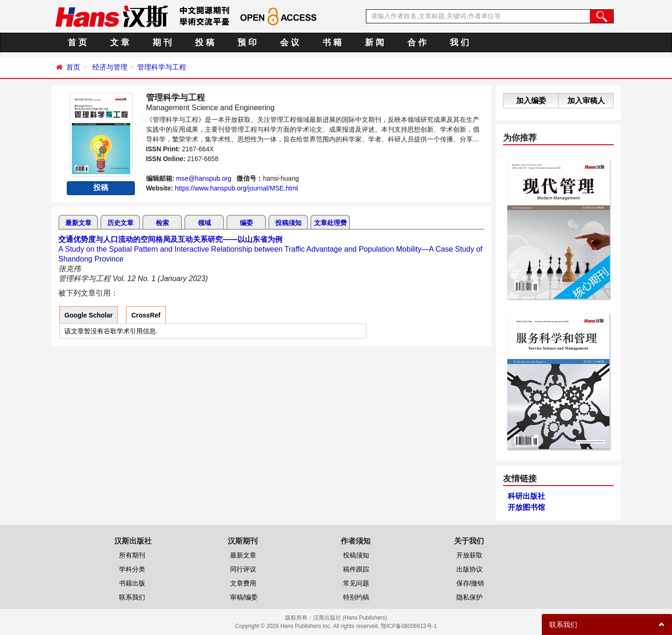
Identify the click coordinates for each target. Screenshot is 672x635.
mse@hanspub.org (204, 178)
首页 (73, 67)
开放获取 (469, 555)
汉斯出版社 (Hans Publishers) (350, 618)
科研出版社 (526, 496)
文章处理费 (330, 223)
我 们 (459, 42)
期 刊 (162, 42)
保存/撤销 (470, 583)
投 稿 (205, 42)
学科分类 (132, 569)
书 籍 (332, 42)
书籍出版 (132, 583)
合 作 (417, 42)
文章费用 (243, 583)
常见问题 (356, 583)
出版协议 (469, 569)
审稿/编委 (244, 597)
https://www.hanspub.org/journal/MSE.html (237, 188)
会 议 (290, 42)
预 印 (247, 42)
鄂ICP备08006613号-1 (409, 626)
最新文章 (78, 223)
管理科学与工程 (162, 67)
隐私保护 (469, 597)
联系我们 (132, 597)
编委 (246, 223)
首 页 (77, 42)
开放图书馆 (526, 507)
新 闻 (374, 42)
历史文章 (120, 223)
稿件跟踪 (356, 569)
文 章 (120, 42)
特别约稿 (356, 597)
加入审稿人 (586, 101)
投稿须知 (288, 223)
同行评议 (243, 569)
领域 (204, 223)
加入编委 (531, 101)
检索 (162, 223)
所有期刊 (132, 555)
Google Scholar (88, 315)
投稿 (101, 187)
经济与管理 (110, 67)
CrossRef (146, 315)
